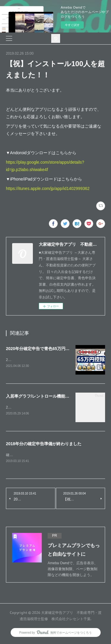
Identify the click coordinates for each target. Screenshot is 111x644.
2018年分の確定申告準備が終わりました (44, 445)
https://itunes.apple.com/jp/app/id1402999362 (48, 188)
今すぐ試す (72, 25)
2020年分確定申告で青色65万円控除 (40, 349)
